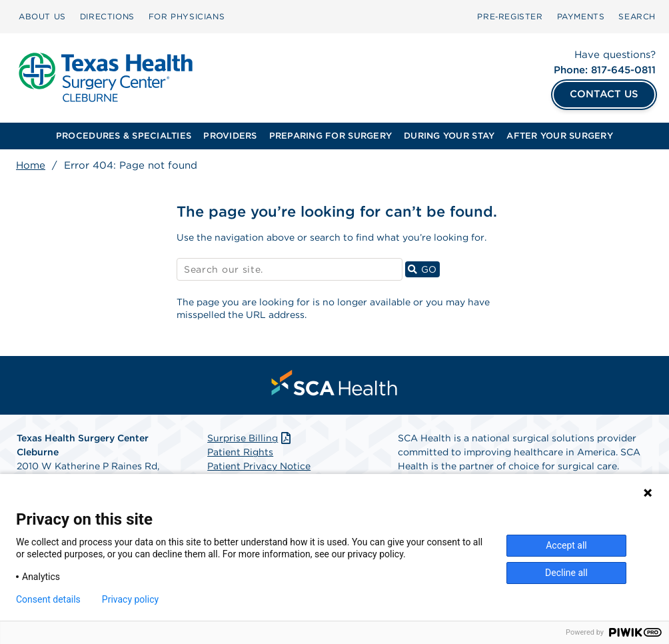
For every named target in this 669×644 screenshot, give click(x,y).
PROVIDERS (230, 136)
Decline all (566, 573)
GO (424, 269)
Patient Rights (240, 452)
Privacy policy (130, 599)
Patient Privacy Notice (259, 466)
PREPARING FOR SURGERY (331, 136)
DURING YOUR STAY (449, 136)
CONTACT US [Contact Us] (604, 94)
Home (31, 165)
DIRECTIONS (107, 16)
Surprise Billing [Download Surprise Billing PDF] (250, 438)
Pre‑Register (510, 16)
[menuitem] (42, 17)
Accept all (566, 545)
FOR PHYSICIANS (187, 16)
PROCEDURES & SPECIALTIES (124, 136)
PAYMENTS (581, 16)
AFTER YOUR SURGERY (560, 136)
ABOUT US (42, 16)
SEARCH (637, 16)
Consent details (48, 599)
